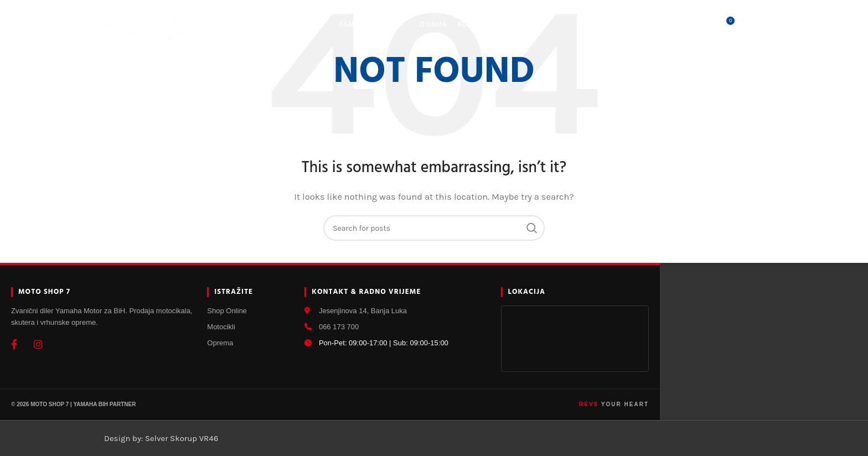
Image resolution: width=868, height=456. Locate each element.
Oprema (220, 343)
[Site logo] (162, 24)
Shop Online (227, 311)
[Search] (680, 25)
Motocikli (221, 327)
